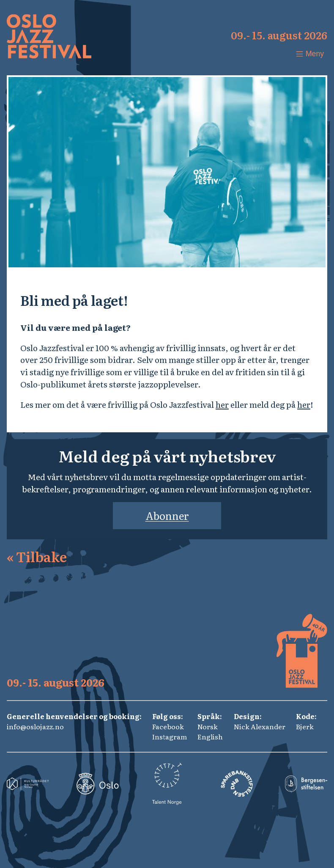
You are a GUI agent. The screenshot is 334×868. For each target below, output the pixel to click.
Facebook (168, 726)
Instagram (170, 736)
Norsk (208, 726)
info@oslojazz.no (35, 726)
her (222, 404)
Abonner (167, 515)
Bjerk (305, 726)
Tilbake (37, 556)
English (210, 736)
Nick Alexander (260, 726)
